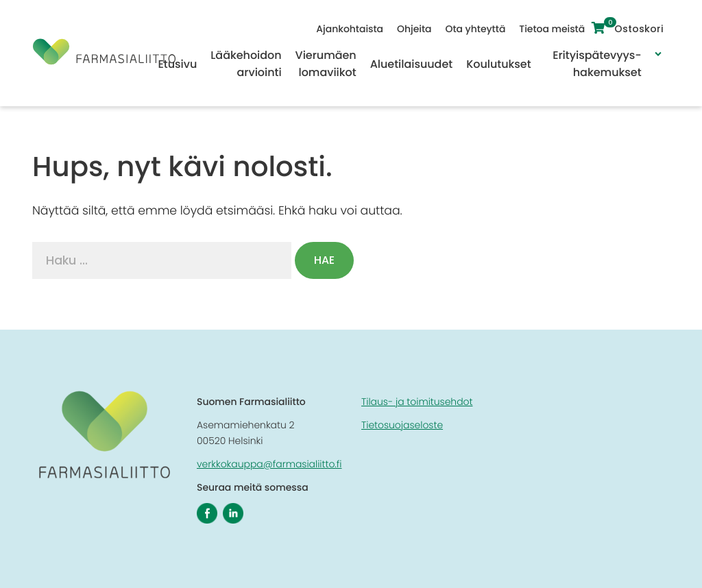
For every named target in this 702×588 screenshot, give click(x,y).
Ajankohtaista (353, 29)
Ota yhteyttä (479, 29)
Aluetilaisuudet (411, 64)
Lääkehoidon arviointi (246, 64)
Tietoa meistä (555, 29)
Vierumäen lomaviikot (326, 64)
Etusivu (177, 64)
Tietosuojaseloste (402, 425)
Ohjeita (417, 29)
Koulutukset (498, 64)
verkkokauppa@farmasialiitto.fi (269, 464)
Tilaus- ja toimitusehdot (417, 402)
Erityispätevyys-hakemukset (597, 64)
